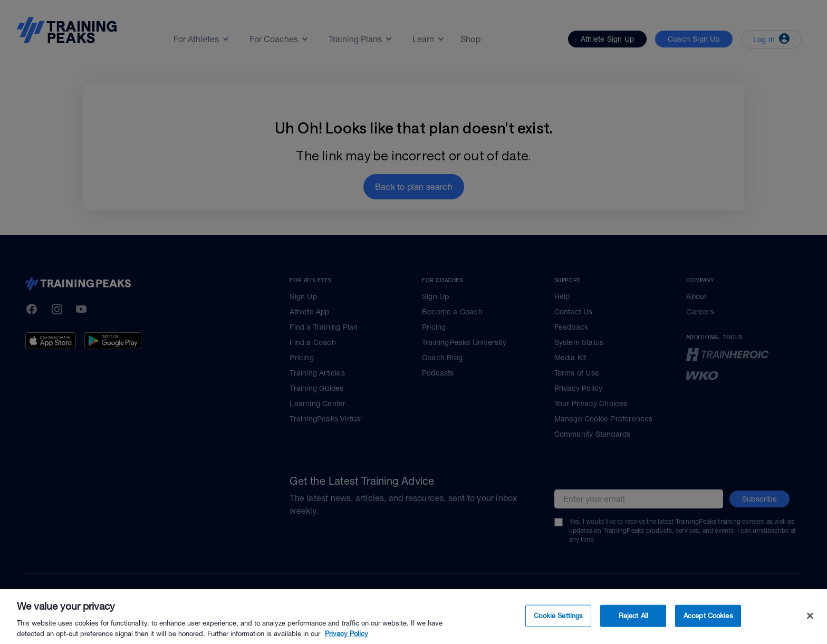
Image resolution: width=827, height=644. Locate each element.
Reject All (633, 632)
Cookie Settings (558, 632)
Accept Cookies (708, 632)
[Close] (810, 632)
